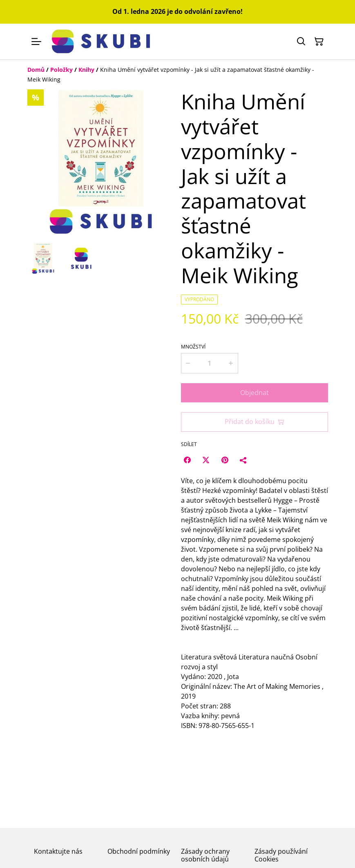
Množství (193, 347)
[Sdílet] (243, 460)
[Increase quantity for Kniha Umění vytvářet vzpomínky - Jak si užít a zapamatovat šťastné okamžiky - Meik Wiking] (231, 363)
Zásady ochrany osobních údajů (205, 855)
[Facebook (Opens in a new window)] (187, 460)
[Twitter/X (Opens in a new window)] (206, 460)
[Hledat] (301, 42)
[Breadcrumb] (178, 75)
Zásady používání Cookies (281, 855)
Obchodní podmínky (139, 851)
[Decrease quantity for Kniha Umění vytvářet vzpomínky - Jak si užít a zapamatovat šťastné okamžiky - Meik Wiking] (188, 363)
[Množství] (209, 363)
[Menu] (36, 42)
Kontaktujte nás (58, 851)
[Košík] (319, 42)
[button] (43, 259)
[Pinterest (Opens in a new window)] (225, 460)
